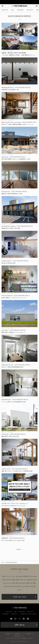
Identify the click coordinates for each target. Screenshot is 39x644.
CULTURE (20, 10)
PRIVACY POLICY (16, 638)
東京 (4, 576)
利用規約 (24, 638)
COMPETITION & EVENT (28, 614)
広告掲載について (9, 634)
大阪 (34, 586)
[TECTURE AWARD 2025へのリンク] (19, 2)
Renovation (19, 576)
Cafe (31, 586)
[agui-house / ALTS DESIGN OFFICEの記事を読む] (19, 140)
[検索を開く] (2, 6)
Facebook (24, 619)
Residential (23, 583)
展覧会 (18, 580)
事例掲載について (20, 634)
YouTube (9, 580)
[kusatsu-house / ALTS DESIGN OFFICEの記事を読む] (19, 175)
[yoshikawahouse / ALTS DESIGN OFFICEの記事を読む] (19, 244)
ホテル (23, 586)
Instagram (15, 619)
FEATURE (5, 10)
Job (31, 583)
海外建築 (26, 576)
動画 (13, 580)
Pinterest (28, 619)
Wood (35, 576)
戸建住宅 (30, 580)
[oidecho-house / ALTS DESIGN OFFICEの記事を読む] (19, 452)
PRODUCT (14, 614)
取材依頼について (19, 636)
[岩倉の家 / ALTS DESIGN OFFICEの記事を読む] (19, 522)
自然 (14, 583)
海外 (22, 580)
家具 (27, 586)
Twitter (20, 619)
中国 (14, 586)
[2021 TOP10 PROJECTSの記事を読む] (19, 487)
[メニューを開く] (37, 6)
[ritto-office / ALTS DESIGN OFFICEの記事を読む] (19, 314)
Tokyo (31, 576)
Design (35, 580)
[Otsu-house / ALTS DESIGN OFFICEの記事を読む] (19, 418)
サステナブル (8, 583)
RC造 (18, 586)
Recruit (6, 586)
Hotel (11, 586)
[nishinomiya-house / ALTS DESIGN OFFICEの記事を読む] (19, 348)
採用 (34, 583)
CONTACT (30, 638)
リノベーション (11, 576)
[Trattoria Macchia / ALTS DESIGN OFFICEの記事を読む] (19, 279)
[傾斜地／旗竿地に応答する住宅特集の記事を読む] (19, 36)
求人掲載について (30, 634)
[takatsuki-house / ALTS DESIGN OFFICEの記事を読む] (19, 383)
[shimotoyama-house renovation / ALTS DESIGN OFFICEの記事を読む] (19, 106)
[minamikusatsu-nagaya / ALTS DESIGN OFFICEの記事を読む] (19, 210)
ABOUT (8, 638)
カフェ (20, 590)
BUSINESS (6, 614)
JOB (12, 10)
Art (25, 580)
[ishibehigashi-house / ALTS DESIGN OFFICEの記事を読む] (19, 71)
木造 (4, 580)
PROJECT (30, 10)
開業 (28, 583)
